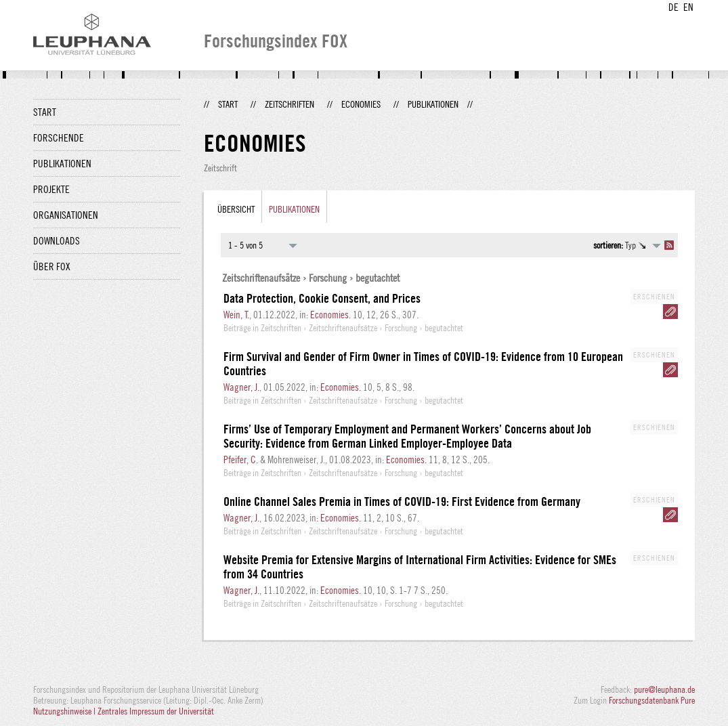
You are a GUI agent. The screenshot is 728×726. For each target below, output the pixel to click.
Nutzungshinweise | (65, 711)
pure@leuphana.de (664, 689)
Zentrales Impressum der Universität (156, 711)
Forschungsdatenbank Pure (652, 700)
